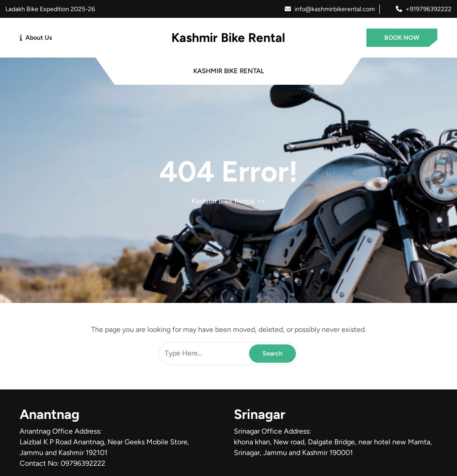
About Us (39, 38)
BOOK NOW (402, 38)
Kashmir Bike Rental (228, 37)
